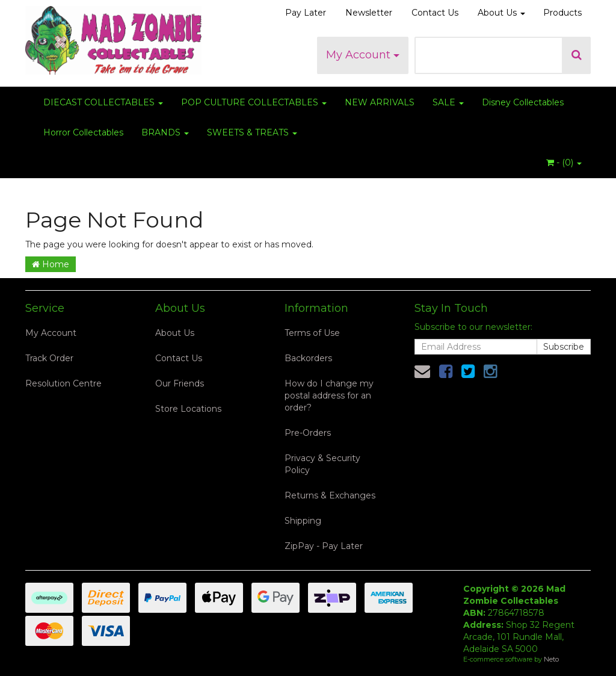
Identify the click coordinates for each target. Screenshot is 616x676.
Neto (551, 659)
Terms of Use (312, 333)
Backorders (308, 358)
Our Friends (180, 383)
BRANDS (165, 132)
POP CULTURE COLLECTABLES (254, 102)
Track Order (49, 358)
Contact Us (435, 13)
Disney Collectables (523, 102)
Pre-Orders (308, 433)
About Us (501, 13)
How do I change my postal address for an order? (329, 395)
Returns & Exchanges (330, 495)
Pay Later (306, 13)
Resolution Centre (63, 383)
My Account (363, 55)
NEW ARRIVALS (380, 102)
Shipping (303, 521)
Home (51, 264)
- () (564, 163)
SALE (448, 102)
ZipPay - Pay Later (324, 546)
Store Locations (188, 409)
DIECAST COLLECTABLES (103, 102)
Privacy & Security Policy (322, 464)
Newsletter (369, 13)
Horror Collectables (83, 132)
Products (562, 13)
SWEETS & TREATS (252, 132)
